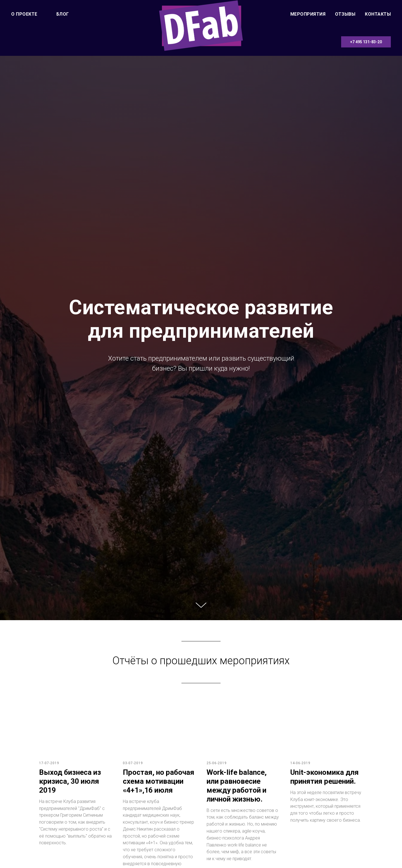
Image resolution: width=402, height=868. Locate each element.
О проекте (24, 14)
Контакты (378, 14)
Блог (63, 14)
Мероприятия (308, 14)
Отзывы (345, 14)
